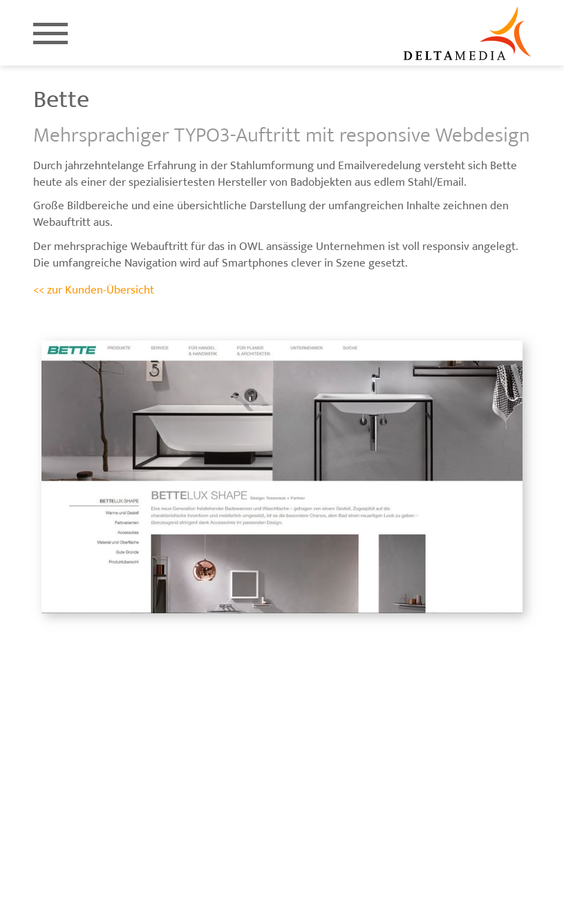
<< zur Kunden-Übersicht (94, 290)
